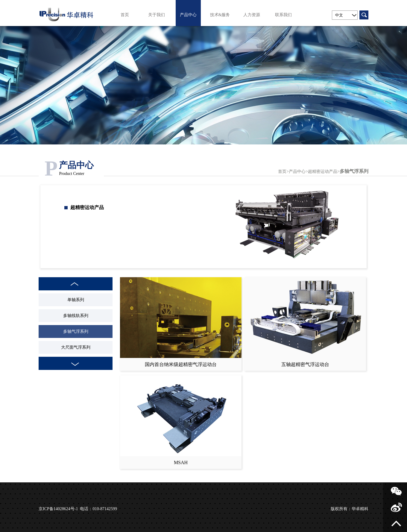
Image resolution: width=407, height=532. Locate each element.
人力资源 (252, 15)
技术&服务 (220, 15)
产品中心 (188, 15)
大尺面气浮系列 (76, 347)
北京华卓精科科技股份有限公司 (67, 13)
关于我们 (157, 15)
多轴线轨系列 (76, 316)
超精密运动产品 (323, 172)
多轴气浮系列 (354, 171)
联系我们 (283, 15)
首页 (125, 15)
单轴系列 (76, 300)
